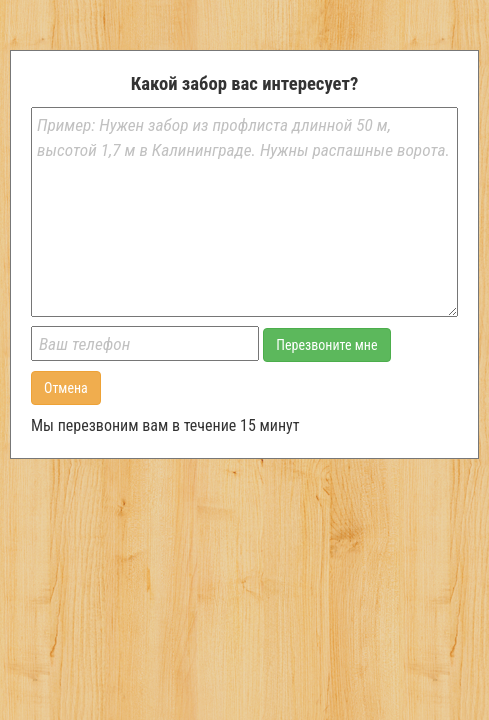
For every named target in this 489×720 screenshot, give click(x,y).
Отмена (66, 388)
